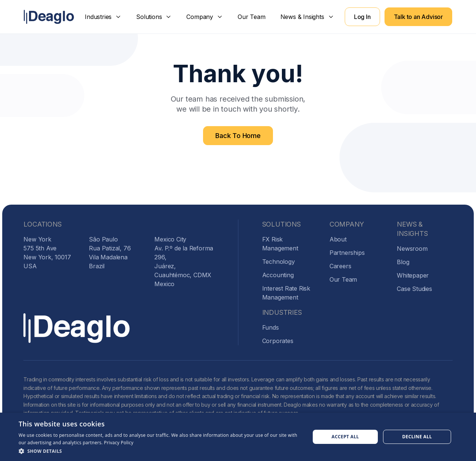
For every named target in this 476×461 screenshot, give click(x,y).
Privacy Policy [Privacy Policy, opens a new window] (119, 443)
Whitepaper (413, 275)
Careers (340, 266)
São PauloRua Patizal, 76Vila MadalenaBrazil (110, 253)
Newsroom (412, 249)
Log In (362, 17)
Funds (271, 327)
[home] (49, 17)
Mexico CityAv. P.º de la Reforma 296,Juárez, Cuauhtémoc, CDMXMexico (184, 262)
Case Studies (414, 289)
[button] (103, 17)
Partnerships (347, 253)
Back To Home (238, 136)
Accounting (278, 275)
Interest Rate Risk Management (286, 293)
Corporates (278, 341)
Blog (403, 262)
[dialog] (238, 437)
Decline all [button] (417, 437)
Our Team (251, 17)
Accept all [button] (345, 437)
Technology (279, 262)
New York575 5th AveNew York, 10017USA (47, 253)
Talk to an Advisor (418, 17)
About (338, 239)
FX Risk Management (280, 244)
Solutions (149, 17)
